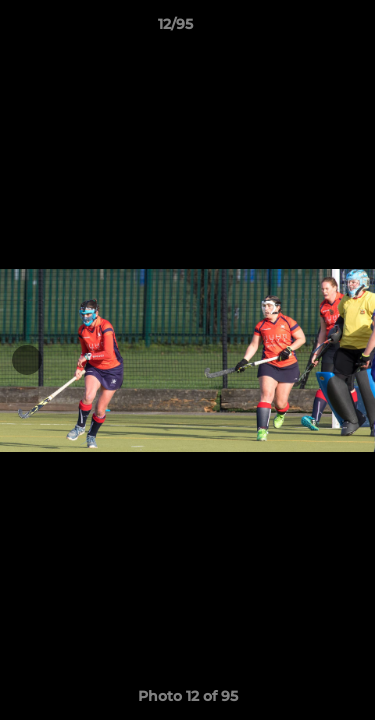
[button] (303, 29)
